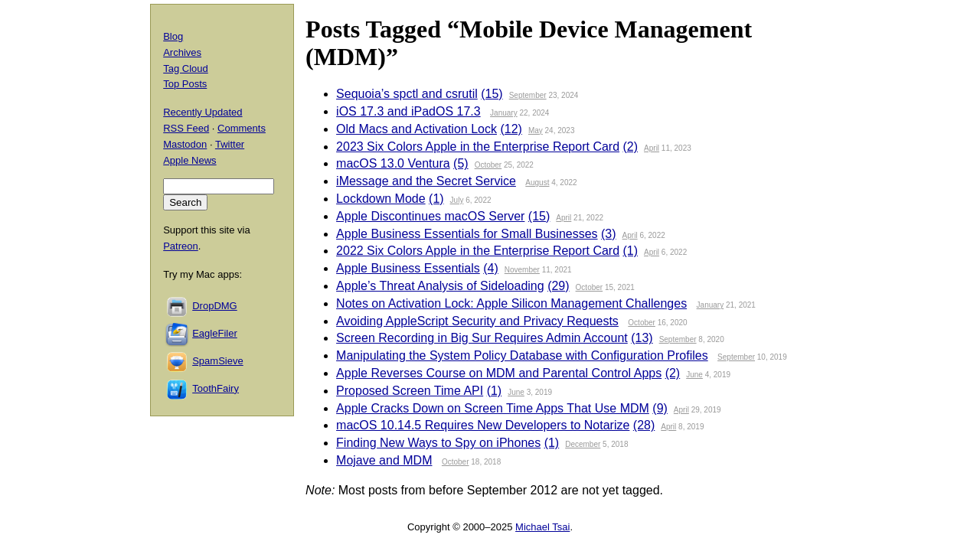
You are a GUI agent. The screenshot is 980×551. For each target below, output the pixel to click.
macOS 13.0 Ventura (393, 163)
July (457, 200)
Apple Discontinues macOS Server (430, 216)
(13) (642, 338)
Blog (173, 36)
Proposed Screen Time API (410, 391)
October (488, 165)
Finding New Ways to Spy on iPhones (438, 443)
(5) (461, 163)
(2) (631, 147)
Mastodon (185, 144)
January (504, 113)
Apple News (189, 160)
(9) (660, 408)
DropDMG (215, 306)
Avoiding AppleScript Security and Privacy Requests (477, 321)
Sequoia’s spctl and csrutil (407, 94)
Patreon (181, 246)
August (537, 183)
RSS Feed (186, 128)
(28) (644, 425)
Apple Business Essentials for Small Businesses (467, 234)
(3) (609, 234)
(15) (492, 94)
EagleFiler (215, 333)
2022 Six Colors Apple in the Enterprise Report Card (478, 251)
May (536, 130)
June (694, 375)
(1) (436, 199)
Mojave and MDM (384, 460)
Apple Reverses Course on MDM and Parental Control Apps (499, 373)
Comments (242, 128)
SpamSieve (217, 361)
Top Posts (185, 84)
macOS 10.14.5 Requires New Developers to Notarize (483, 425)
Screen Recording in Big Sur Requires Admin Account (482, 338)
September (528, 95)
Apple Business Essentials (408, 268)
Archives (182, 52)
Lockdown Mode (381, 199)
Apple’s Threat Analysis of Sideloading (440, 286)
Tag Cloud (186, 68)
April (652, 148)
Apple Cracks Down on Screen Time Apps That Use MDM (493, 408)
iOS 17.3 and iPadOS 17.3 (408, 111)
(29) (558, 286)
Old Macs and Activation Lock (416, 129)
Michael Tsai (542, 527)
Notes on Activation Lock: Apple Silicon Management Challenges (511, 303)
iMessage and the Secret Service (426, 181)
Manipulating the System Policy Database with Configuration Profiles (522, 355)
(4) (491, 268)
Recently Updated (203, 112)
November (522, 270)
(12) (511, 129)
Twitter (230, 144)
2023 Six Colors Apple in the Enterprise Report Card (478, 147)
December (583, 444)
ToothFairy (216, 388)
